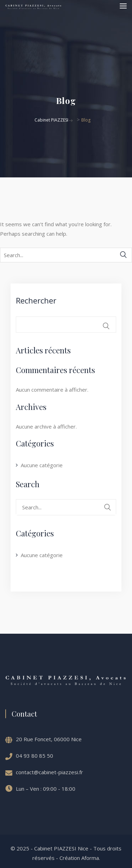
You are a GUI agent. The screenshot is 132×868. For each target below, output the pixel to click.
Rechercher (36, 300)
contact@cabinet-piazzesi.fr (49, 772)
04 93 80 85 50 (34, 756)
